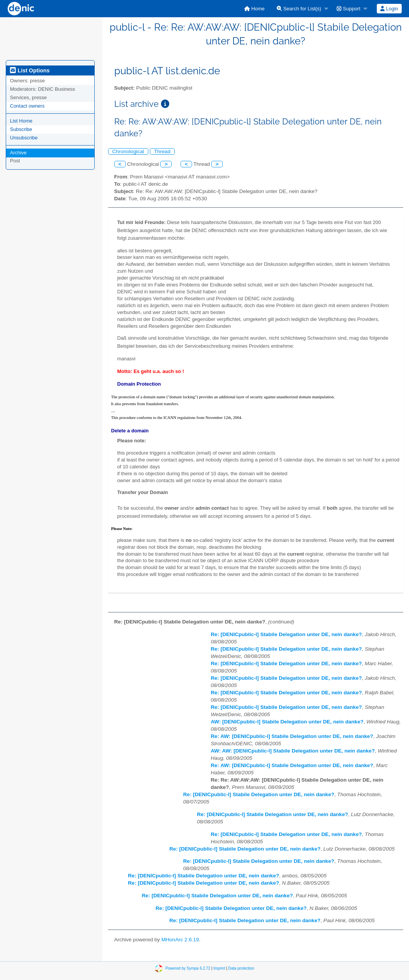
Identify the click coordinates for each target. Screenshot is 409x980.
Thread (162, 151)
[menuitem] (254, 9)
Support (348, 9)
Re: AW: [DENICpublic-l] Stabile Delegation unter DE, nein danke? (292, 736)
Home (254, 9)
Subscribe (21, 129)
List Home (21, 121)
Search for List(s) (299, 9)
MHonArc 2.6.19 (180, 940)
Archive (18, 153)
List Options (30, 70)
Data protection (241, 968)
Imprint (219, 968)
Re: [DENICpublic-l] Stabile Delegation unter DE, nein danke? (286, 634)
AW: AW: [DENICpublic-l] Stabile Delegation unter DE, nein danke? (293, 751)
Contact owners (27, 106)
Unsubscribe (24, 138)
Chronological (128, 151)
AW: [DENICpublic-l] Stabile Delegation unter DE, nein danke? (287, 722)
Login (389, 9)
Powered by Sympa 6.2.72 (188, 968)
